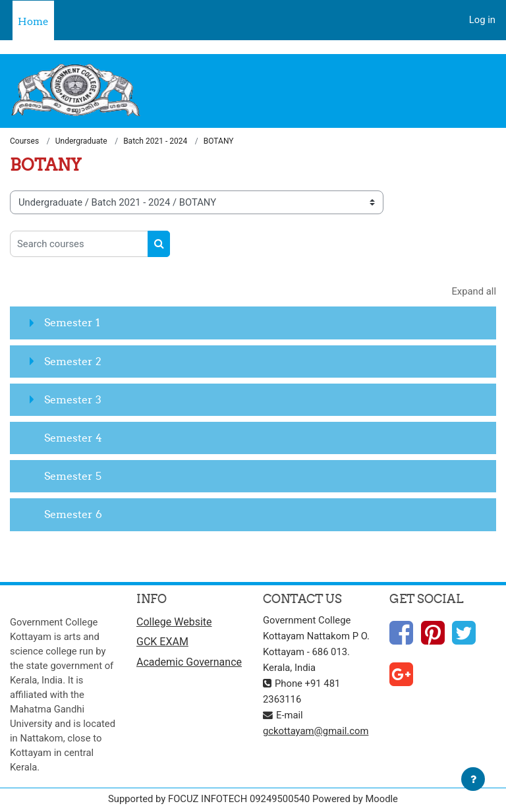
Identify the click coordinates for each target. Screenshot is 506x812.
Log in (482, 20)
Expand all (474, 291)
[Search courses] (79, 244)
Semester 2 (73, 361)
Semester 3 (73, 399)
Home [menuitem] (33, 21)
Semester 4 (73, 438)
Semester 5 (73, 476)
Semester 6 (73, 514)
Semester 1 (72, 322)
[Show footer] (473, 779)
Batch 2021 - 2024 (155, 141)
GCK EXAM (162, 642)
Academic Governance (189, 662)
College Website (174, 622)
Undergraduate (81, 141)
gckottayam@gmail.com (316, 731)
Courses (24, 141)
